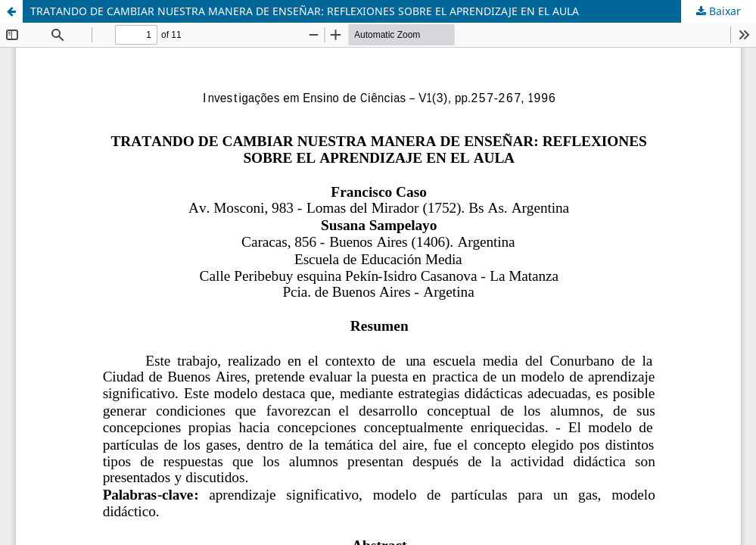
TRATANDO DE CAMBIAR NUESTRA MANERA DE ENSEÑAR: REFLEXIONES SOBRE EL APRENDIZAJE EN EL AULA (305, 11)
